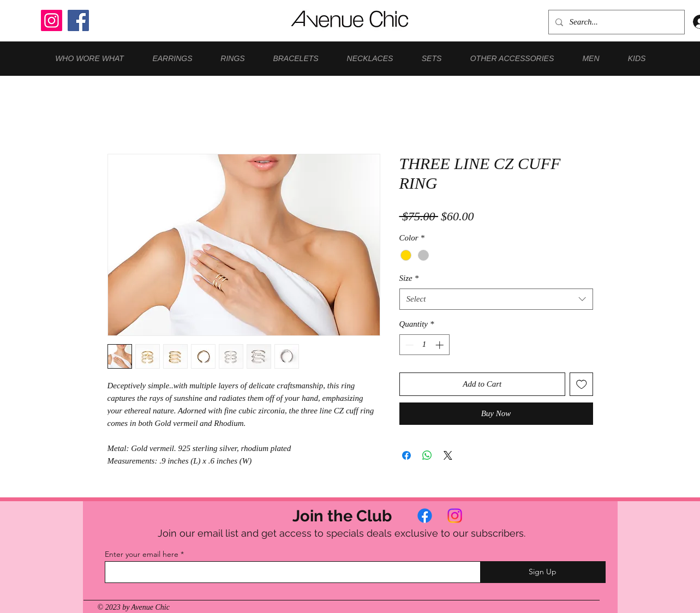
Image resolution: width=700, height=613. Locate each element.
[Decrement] (408, 345)
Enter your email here (142, 554)
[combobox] (496, 299)
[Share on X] (448, 455)
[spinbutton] (424, 345)
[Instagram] (52, 20)
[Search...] (615, 22)
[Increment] (441, 345)
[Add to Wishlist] (581, 384)
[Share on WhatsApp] (427, 455)
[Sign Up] (543, 572)
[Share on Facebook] (406, 455)
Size (409, 278)
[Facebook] (78, 20)
